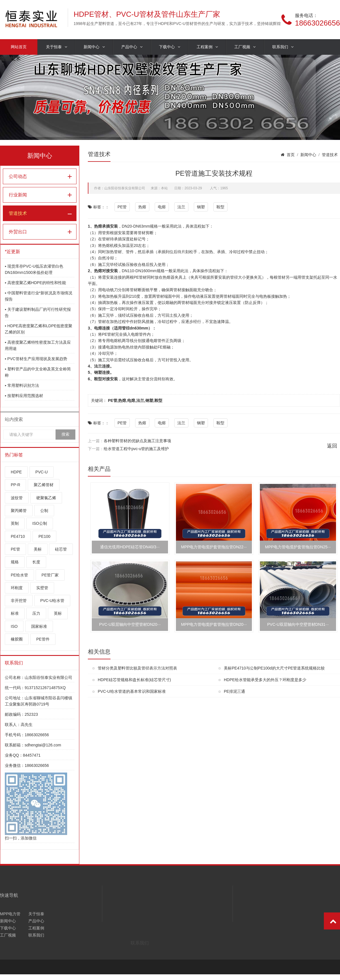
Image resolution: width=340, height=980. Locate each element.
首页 (291, 155)
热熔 (142, 207)
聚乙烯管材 (44, 485)
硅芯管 (61, 549)
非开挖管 (19, 601)
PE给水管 (19, 575)
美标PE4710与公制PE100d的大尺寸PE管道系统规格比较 (274, 668)
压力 (36, 613)
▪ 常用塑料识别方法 (22, 385)
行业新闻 (18, 195)
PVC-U (42, 472)
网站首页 (19, 47)
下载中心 (170, 47)
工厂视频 (245, 47)
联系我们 (283, 47)
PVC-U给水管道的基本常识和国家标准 (132, 691)
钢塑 (201, 207)
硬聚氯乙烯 (46, 498)
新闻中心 (94, 47)
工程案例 (207, 47)
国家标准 (39, 626)
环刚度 (17, 588)
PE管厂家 (50, 575)
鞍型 (220, 207)
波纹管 (17, 498)
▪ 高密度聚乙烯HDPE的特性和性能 (35, 283)
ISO (14, 626)
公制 (44, 511)
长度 (36, 562)
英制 (15, 523)
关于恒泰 (57, 47)
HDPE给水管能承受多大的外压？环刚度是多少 (265, 680)
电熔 (162, 207)
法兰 (181, 207)
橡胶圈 (17, 639)
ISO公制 (40, 523)
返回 (332, 446)
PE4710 (18, 536)
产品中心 (132, 47)
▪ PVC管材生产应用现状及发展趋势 (36, 359)
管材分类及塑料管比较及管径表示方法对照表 (137, 668)
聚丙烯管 (19, 511)
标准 (15, 613)
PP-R (15, 485)
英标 (58, 613)
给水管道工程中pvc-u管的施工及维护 (136, 449)
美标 (38, 549)
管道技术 (18, 213)
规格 (15, 562)
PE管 (15, 549)
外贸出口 (18, 232)
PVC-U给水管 (52, 601)
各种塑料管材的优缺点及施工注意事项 (137, 441)
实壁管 (42, 588)
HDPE (16, 472)
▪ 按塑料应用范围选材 (24, 396)
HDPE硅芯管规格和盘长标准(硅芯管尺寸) (134, 680)
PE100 (44, 536)
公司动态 (18, 176)
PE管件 (43, 639)
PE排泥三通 (234, 691)
